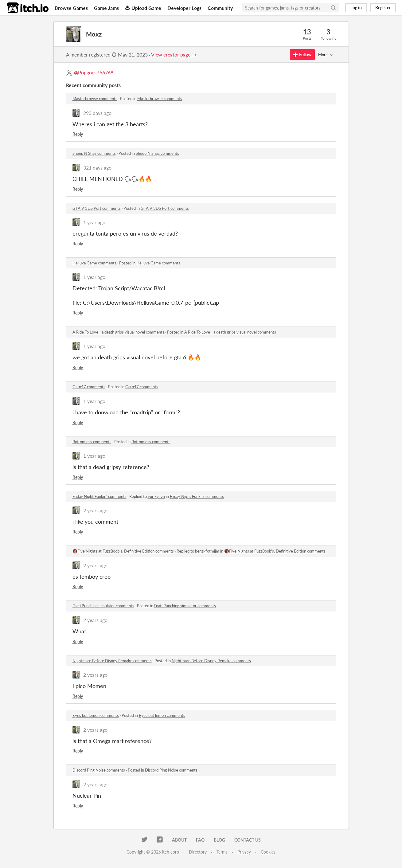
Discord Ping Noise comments (99, 770)
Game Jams (106, 8)
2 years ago (95, 510)
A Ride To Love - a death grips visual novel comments (118, 332)
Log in (356, 8)
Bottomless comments (92, 442)
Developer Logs (184, 8)
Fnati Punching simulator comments (103, 606)
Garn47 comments (89, 387)
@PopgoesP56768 (94, 72)
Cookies (268, 852)
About (179, 840)
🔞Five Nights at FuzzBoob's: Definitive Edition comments (123, 551)
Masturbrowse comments (95, 99)
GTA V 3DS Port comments (97, 208)
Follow (302, 55)
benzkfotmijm (207, 551)
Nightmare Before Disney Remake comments (112, 661)
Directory (198, 852)
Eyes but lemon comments (96, 715)
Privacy (244, 852)
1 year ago (94, 222)
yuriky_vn (156, 496)
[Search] (333, 8)
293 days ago (97, 113)
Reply (78, 134)
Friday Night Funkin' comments (100, 496)
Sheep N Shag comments (94, 153)
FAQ (200, 840)
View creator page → (174, 55)
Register (383, 8)
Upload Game (143, 8)
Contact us (248, 840)
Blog (219, 840)
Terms (222, 852)
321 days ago (97, 168)
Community (220, 8)
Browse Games (71, 8)
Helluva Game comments (94, 263)
